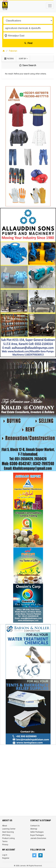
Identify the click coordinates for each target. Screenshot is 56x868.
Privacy (5, 845)
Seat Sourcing (8, 832)
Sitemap (34, 829)
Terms (5, 841)
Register (6, 858)
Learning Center (9, 829)
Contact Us (35, 826)
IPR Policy (6, 835)
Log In (5, 855)
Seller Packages (37, 832)
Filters (9, 59)
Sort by (22, 59)
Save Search (28, 65)
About (5, 826)
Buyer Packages (37, 835)
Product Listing (8, 838)
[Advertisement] (28, 774)
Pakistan (13, 51)
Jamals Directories (38, 838)
